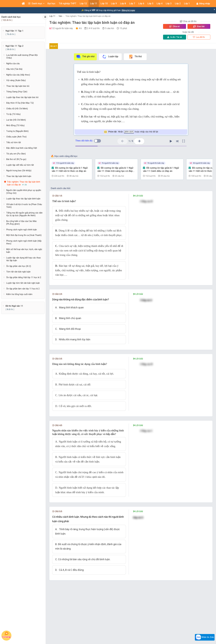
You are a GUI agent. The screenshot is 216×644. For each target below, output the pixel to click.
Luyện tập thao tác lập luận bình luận (23, 199)
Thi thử (135, 57)
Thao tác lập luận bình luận (19, 176)
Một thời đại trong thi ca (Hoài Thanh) (24, 235)
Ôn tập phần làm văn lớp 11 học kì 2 (23, 289)
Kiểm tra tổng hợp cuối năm (19, 294)
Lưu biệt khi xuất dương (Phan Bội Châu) (22, 57)
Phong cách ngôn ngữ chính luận (22, 230)
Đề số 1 (54, 46)
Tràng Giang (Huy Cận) (17, 92)
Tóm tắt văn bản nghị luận (18, 272)
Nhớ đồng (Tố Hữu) (15, 125)
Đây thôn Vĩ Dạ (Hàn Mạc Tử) (20, 103)
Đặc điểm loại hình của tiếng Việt (22, 148)
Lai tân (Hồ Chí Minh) (16, 120)
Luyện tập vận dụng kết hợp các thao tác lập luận (24, 259)
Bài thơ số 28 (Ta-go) (16, 159)
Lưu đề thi (199, 37)
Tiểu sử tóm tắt (14, 142)
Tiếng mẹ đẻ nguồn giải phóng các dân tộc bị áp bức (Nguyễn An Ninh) (24, 214)
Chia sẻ (174, 26)
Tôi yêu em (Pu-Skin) (16, 154)
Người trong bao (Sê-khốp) (19, 171)
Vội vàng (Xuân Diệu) (16, 80)
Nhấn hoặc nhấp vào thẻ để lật (131, 132)
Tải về (175, 37)
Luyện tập (110, 57)
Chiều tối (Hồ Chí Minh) (17, 109)
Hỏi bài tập (6, 635)
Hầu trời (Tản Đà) (14, 69)
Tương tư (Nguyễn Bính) (17, 131)
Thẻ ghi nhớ (85, 57)
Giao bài (199, 26)
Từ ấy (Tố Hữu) (13, 114)
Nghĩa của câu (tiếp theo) (18, 75)
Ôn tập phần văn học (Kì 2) (19, 266)
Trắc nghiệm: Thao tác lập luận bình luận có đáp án (88, 16)
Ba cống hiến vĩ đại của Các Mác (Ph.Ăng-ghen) (22, 223)
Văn (60, 16)
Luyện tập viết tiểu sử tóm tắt (20, 165)
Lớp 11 (52, 16)
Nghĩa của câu (13, 64)
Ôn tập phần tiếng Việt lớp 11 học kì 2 (24, 277)
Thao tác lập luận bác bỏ (18, 86)
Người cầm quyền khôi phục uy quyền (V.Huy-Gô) (24, 192)
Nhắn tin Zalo (205, 637)
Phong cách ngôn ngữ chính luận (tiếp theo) (24, 242)
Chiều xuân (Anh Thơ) (16, 137)
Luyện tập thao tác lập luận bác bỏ (22, 97)
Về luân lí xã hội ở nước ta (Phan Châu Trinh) (24, 206)
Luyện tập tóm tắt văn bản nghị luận (23, 283)
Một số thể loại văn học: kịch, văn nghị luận (24, 251)
